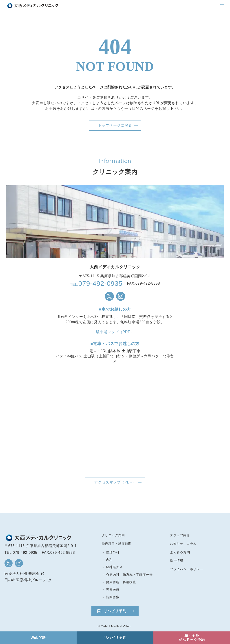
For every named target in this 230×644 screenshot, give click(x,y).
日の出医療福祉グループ (25, 580)
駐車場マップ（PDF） (115, 332)
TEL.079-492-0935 (21, 553)
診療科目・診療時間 (117, 544)
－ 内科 (107, 560)
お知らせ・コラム (183, 544)
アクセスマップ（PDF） (115, 482)
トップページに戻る (115, 125)
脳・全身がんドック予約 (192, 638)
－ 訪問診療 (111, 597)
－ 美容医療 (111, 589)
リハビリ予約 (115, 611)
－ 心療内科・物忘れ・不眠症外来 (127, 575)
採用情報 (177, 560)
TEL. (96, 283)
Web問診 (38, 638)
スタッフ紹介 (180, 535)
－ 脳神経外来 (112, 567)
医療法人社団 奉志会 (22, 574)
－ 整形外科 (111, 552)
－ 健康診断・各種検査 (119, 582)
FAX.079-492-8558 (58, 553)
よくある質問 (180, 552)
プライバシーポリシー (187, 569)
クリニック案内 (113, 535)
